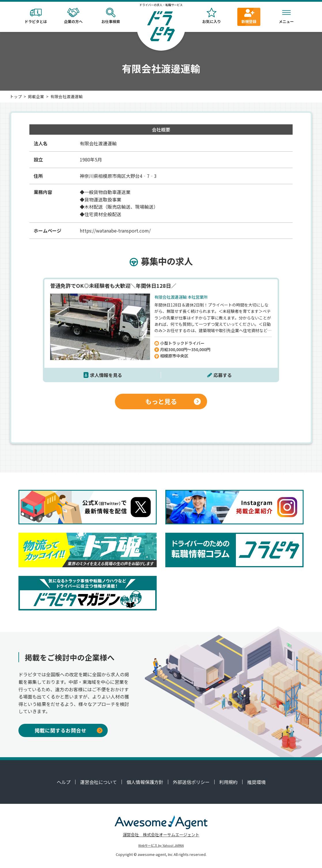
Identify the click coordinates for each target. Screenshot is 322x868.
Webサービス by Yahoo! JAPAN (161, 845)
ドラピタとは (36, 16)
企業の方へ (73, 16)
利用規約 (228, 782)
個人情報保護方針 (145, 782)
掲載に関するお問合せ (69, 730)
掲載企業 (36, 96)
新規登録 (249, 16)
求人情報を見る (106, 375)
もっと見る (173, 401)
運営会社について (99, 782)
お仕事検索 (111, 16)
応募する (223, 375)
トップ (16, 96)
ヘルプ (64, 782)
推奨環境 (256, 782)
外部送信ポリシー (191, 782)
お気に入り (211, 16)
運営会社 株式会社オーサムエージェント (161, 834)
